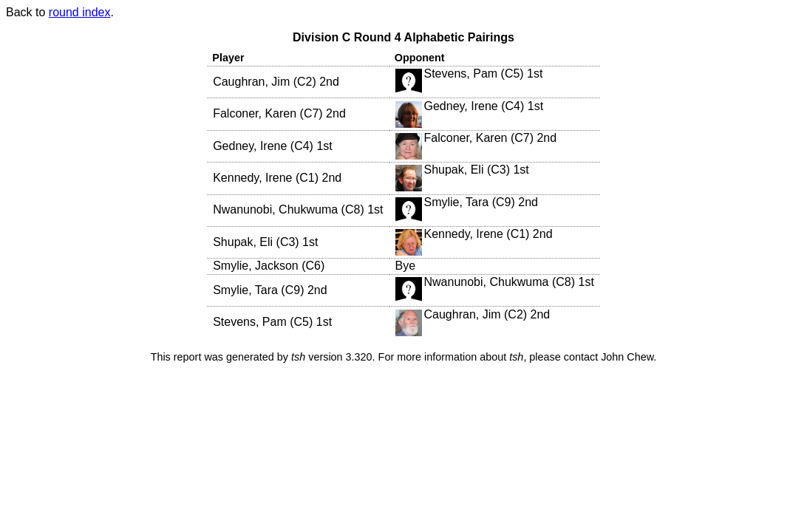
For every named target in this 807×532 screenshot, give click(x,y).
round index (80, 12)
